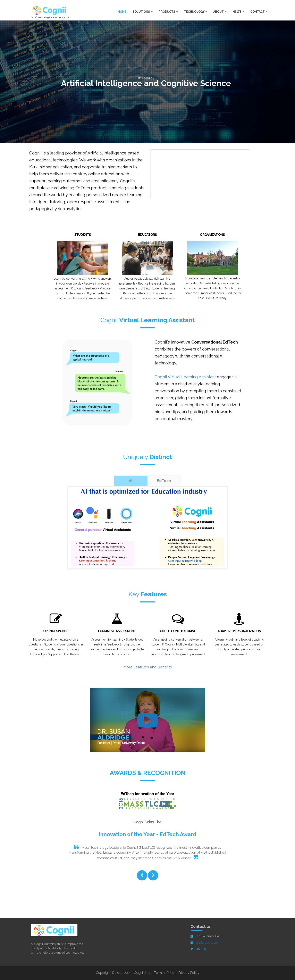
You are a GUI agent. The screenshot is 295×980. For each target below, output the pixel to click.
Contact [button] (259, 12)
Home (122, 12)
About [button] (220, 12)
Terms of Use (164, 973)
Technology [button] (196, 12)
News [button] (238, 12)
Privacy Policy (189, 973)
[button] (142, 876)
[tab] (131, 481)
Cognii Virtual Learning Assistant (185, 377)
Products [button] (168, 12)
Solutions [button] (143, 12)
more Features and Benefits (148, 667)
